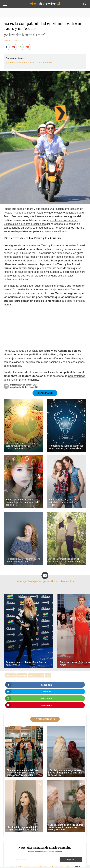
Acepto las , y (43, 867)
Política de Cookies (66, 867)
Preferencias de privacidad (30, 867)
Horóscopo (22, 675)
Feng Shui (10, 675)
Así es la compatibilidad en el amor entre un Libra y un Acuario (66, 560)
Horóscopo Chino (36, 675)
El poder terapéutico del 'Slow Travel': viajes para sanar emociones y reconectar (23, 773)
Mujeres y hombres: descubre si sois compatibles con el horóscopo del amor (22, 446)
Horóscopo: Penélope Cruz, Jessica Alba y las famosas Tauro (46, 581)
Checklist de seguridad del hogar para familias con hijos (22, 828)
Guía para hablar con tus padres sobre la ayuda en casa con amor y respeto (66, 827)
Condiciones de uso (49, 867)
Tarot (48, 675)
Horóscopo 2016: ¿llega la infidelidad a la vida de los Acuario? (62, 502)
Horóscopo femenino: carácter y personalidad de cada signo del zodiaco (22, 502)
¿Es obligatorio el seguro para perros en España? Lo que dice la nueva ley (65, 773)
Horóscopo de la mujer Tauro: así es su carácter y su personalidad (66, 447)
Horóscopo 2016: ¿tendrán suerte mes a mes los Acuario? (23, 560)
